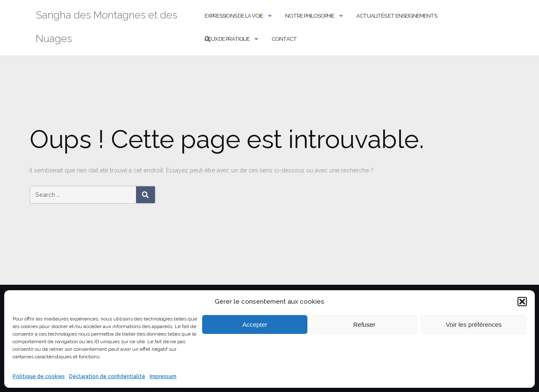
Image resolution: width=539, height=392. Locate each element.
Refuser (364, 324)
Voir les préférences (474, 324)
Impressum (163, 376)
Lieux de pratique (227, 39)
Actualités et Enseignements (397, 16)
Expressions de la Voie (234, 16)
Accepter (255, 324)
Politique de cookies (39, 376)
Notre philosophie (310, 16)
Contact (284, 39)
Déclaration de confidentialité (107, 376)
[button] (522, 302)
